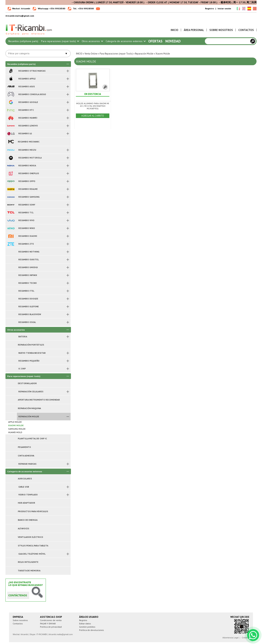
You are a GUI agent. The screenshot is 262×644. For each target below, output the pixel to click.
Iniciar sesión (224, 8)
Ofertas (155, 41)
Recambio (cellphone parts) (23, 41)
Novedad (173, 41)
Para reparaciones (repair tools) (60, 41)
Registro (209, 8)
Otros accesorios (92, 41)
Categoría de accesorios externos (126, 41)
